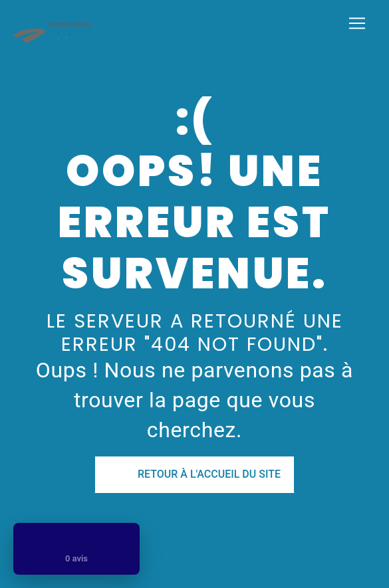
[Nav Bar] (357, 23)
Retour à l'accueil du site (194, 474)
